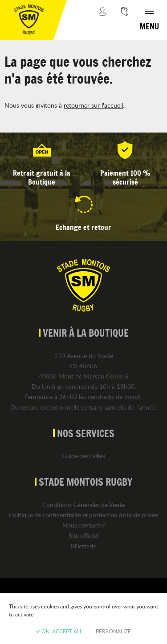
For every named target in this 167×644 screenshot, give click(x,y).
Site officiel (83, 535)
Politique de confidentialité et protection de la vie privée (83, 515)
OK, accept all (59, 631)
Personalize (113, 631)
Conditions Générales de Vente (83, 505)
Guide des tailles (83, 456)
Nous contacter (83, 525)
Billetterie (83, 546)
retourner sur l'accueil (93, 105)
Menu (149, 26)
